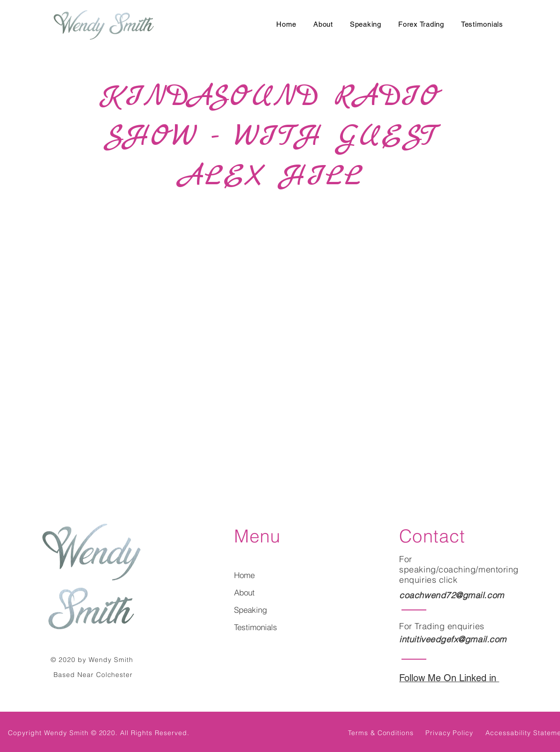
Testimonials (256, 627)
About (244, 592)
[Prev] (236, 478)
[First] (204, 478)
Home (244, 575)
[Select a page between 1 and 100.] (270, 478)
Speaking (250, 610)
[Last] (357, 478)
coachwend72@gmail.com (451, 595)
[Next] (326, 478)
